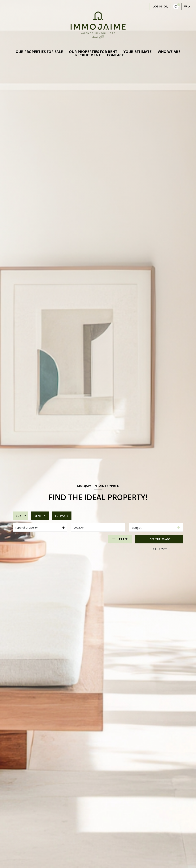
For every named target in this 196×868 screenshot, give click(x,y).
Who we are (169, 52)
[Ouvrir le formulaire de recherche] (120, 539)
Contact (115, 55)
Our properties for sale (39, 52)
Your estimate (138, 52)
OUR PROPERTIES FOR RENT (93, 52)
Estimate (62, 516)
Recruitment (88, 55)
